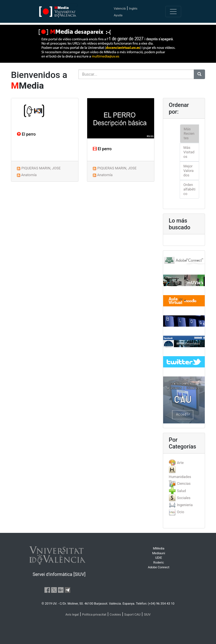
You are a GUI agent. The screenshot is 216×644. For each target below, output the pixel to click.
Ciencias (184, 483)
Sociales (184, 498)
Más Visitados (189, 152)
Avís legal (72, 615)
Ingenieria (185, 505)
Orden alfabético (189, 189)
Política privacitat (94, 615)
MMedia (159, 548)
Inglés (133, 9)
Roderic (159, 563)
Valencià (120, 9)
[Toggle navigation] (173, 12)
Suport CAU (132, 615)
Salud (181, 491)
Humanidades (180, 477)
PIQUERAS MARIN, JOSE (41, 168)
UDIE (159, 558)
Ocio (181, 512)
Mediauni (159, 553)
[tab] (184, 463)
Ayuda (118, 15)
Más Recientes (189, 133)
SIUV (147, 615)
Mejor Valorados (188, 171)
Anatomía (29, 175)
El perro (26, 134)
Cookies (115, 615)
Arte (180, 463)
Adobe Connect (159, 567)
